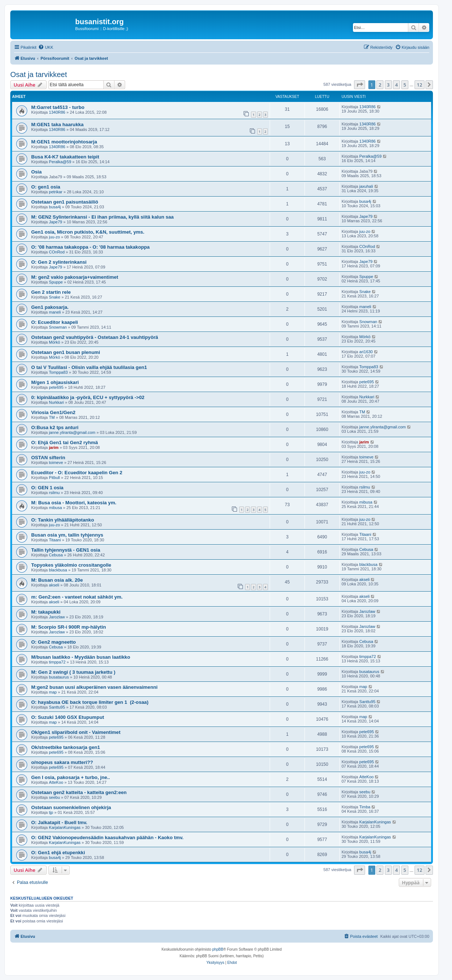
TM (52, 417)
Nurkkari (56, 402)
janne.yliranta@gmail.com (72, 432)
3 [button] (388, 85)
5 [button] (405, 85)
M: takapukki (46, 612)
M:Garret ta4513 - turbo (58, 107)
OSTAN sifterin (48, 458)
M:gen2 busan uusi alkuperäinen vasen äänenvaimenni (94, 687)
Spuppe (56, 282)
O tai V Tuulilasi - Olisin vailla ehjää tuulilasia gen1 (89, 367)
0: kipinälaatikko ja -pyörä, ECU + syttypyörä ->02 (88, 397)
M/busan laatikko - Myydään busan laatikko (81, 657)
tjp (51, 812)
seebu (54, 797)
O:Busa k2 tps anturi (55, 427)
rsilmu (54, 493)
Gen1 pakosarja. (50, 307)
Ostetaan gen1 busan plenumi (66, 352)
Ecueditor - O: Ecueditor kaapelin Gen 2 (77, 473)
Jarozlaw (57, 617)
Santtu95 (57, 707)
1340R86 (57, 112)
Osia (37, 172)
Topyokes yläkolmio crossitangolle (71, 565)
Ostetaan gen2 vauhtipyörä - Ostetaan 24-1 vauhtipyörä (95, 337)
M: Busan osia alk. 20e (57, 580)
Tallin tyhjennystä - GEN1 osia (66, 550)
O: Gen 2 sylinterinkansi (59, 262)
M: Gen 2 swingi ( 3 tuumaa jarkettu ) (73, 672)
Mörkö (54, 342)
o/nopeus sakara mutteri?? (62, 762)
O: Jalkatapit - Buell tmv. (59, 822)
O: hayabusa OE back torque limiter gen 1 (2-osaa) (90, 702)
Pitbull (54, 478)
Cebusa (56, 555)
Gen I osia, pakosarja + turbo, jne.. (70, 777)
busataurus (59, 677)
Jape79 (55, 222)
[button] (360, 85)
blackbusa (58, 570)
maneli (55, 312)
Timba (365, 807)
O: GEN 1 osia (47, 488)
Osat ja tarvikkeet (39, 74)
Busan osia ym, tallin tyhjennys (67, 535)
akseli (54, 585)
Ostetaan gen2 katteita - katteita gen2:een (79, 792)
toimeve (56, 462)
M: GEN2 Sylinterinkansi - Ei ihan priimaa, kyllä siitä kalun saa (102, 217)
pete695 (56, 387)
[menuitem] (46, 47)
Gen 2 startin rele (51, 292)
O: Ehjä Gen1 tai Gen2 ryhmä (65, 443)
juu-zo (54, 237)
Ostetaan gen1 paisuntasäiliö (65, 202)
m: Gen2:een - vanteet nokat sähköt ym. (77, 597)
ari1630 (366, 352)
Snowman (58, 327)
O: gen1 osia (46, 187)
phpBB (218, 949)
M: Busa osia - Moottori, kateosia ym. (74, 503)
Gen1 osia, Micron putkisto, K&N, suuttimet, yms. (88, 232)
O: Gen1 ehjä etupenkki (58, 853)
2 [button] (380, 85)
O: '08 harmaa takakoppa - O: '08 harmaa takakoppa (90, 247)
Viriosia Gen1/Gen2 (53, 412)
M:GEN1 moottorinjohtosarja (64, 142)
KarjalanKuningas (65, 827)
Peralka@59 (60, 162)
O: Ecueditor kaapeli (55, 322)
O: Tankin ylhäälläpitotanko (63, 520)
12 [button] (420, 85)
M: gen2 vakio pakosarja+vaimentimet (75, 277)
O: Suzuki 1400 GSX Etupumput (68, 717)
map (53, 692)
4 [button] (396, 85)
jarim (54, 447)
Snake (54, 297)
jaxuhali (366, 186)
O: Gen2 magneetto (54, 642)
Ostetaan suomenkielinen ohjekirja (71, 807)
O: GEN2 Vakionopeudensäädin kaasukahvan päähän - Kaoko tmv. (107, 838)
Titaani (55, 540)
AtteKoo (56, 782)
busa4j (55, 207)
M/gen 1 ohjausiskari (55, 382)
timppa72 (57, 662)
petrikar (56, 192)
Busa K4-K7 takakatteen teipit (65, 157)
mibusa (55, 508)
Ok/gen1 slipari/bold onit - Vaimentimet (76, 732)
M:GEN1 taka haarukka (57, 125)
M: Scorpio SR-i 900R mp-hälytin (69, 627)
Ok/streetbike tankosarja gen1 (66, 747)
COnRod (57, 252)
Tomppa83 (58, 372)
